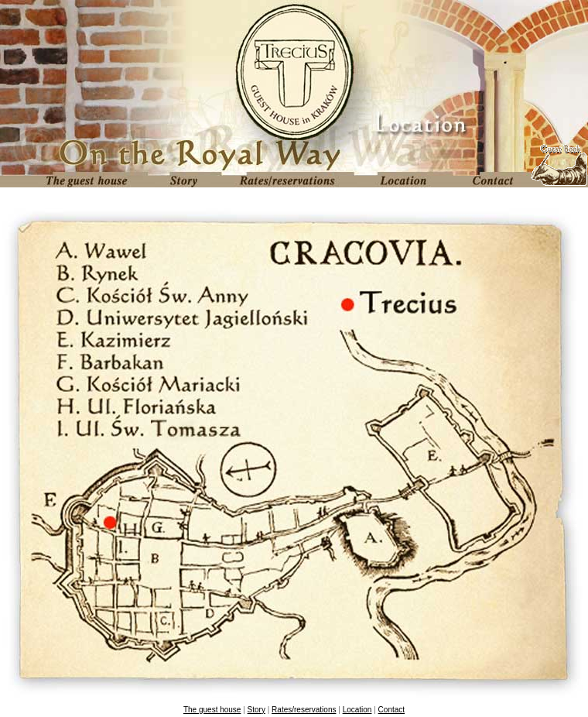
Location (357, 710)
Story (256, 710)
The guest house (212, 710)
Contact (391, 710)
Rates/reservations (304, 710)
